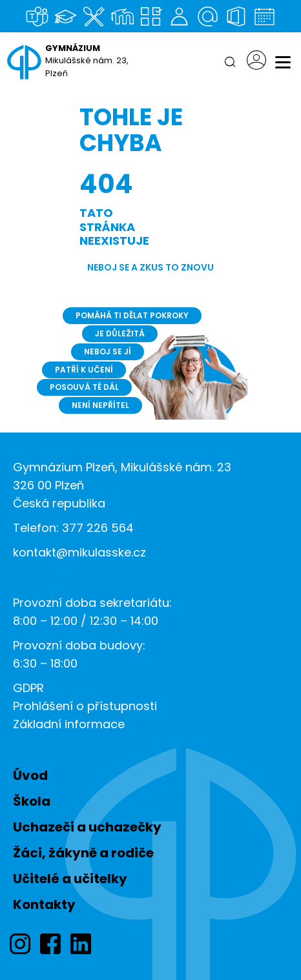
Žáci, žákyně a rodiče (83, 853)
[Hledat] (230, 62)
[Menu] (283, 62)
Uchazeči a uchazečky (87, 827)
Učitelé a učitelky (70, 879)
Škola (32, 801)
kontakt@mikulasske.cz (79, 552)
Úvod (30, 775)
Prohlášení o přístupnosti (85, 706)
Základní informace (69, 724)
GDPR (28, 688)
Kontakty (44, 904)
